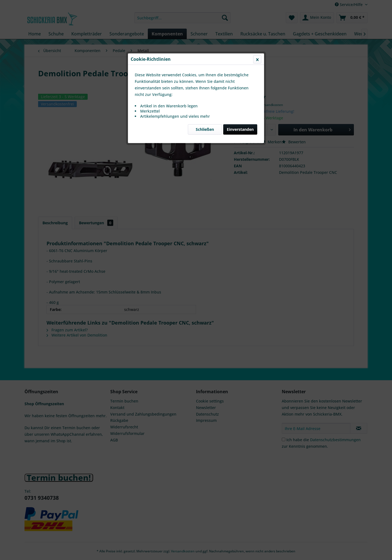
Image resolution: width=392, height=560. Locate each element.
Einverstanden (240, 129)
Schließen (205, 129)
